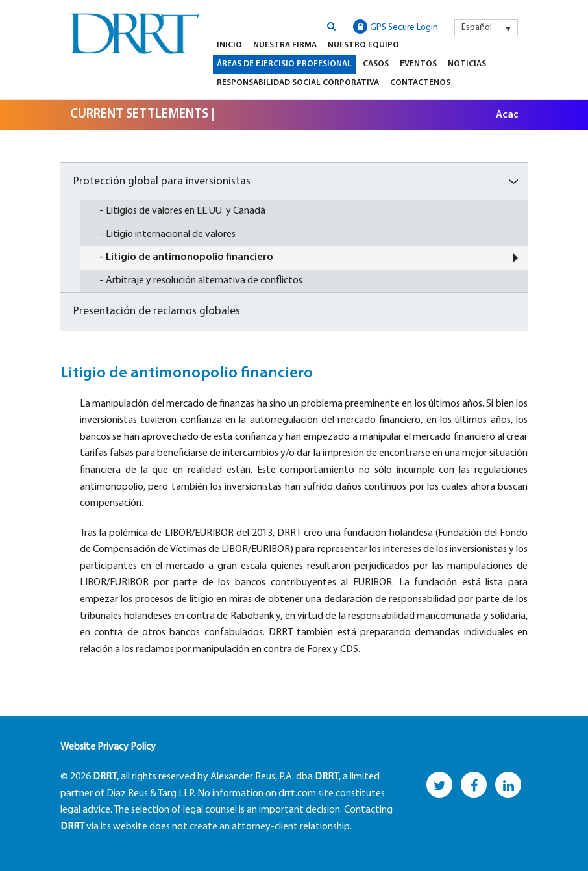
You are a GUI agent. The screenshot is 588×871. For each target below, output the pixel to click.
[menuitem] (486, 28)
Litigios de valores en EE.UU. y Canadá (186, 211)
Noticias (467, 64)
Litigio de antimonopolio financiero (190, 257)
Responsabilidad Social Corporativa (298, 83)
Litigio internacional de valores (171, 234)
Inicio (229, 45)
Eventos (418, 64)
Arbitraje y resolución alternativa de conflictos (204, 281)
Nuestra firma (285, 45)
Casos (376, 64)
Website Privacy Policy (108, 747)
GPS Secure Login (396, 27)
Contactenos (420, 83)
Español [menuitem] (477, 28)
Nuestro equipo (363, 45)
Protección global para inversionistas (162, 182)
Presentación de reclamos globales (157, 311)
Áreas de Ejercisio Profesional (284, 64)
